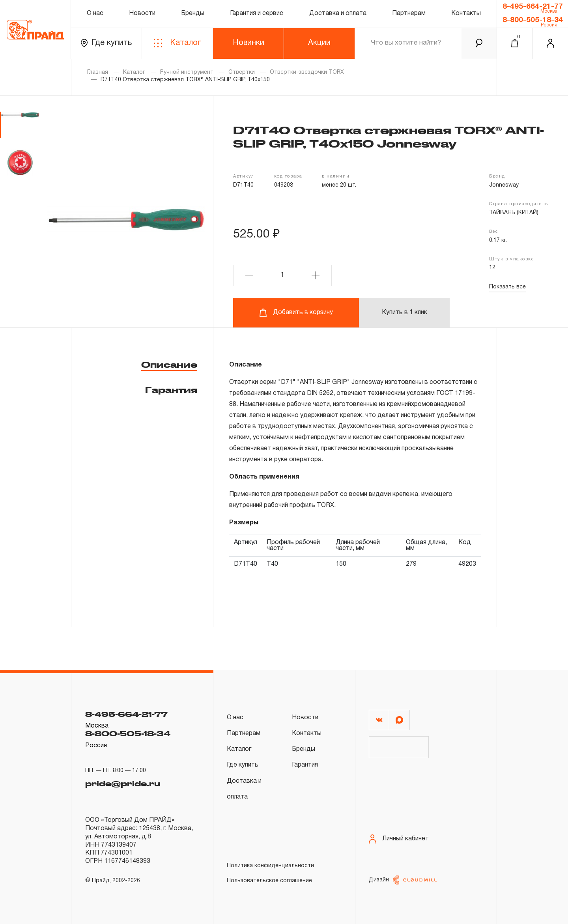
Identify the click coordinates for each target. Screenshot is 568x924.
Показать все (507, 287)
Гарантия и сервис (257, 13)
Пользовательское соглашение (269, 881)
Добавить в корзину (296, 313)
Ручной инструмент (187, 72)
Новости (142, 13)
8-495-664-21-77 (533, 7)
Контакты (466, 13)
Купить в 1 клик (405, 312)
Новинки (248, 43)
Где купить (106, 43)
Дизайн (403, 880)
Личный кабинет (399, 839)
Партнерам (409, 13)
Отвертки (242, 72)
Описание (169, 365)
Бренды (193, 13)
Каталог (177, 43)
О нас (95, 13)
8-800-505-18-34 (533, 20)
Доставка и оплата (338, 13)
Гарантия (171, 390)
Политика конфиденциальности (270, 866)
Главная (98, 72)
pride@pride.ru (123, 781)
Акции (319, 43)
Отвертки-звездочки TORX (307, 72)
